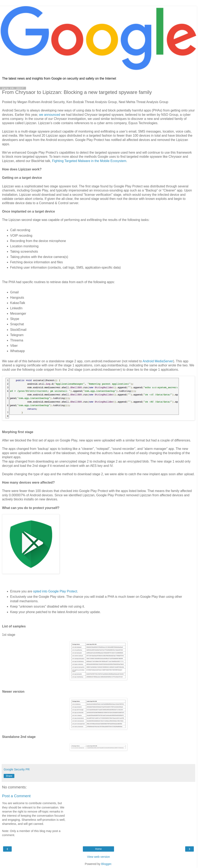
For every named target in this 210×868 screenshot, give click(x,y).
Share (9, 776)
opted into (40, 591)
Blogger (106, 864)
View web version (98, 857)
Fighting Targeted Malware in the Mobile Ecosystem (89, 161)
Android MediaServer (158, 361)
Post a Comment (16, 796)
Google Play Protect (63, 591)
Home (98, 849)
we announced (50, 115)
